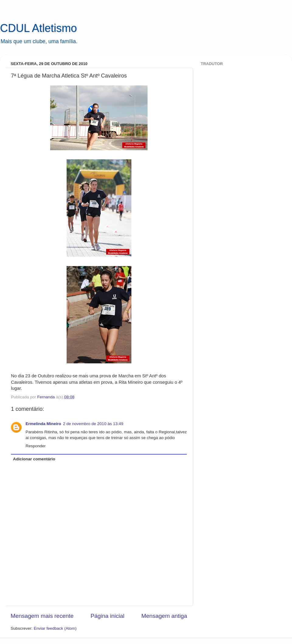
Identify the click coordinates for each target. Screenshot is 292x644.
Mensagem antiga (164, 616)
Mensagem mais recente (42, 616)
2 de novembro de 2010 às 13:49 (93, 424)
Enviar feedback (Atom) (55, 628)
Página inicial (108, 616)
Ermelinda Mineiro (43, 424)
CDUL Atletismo (38, 28)
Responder (36, 446)
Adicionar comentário (34, 459)
